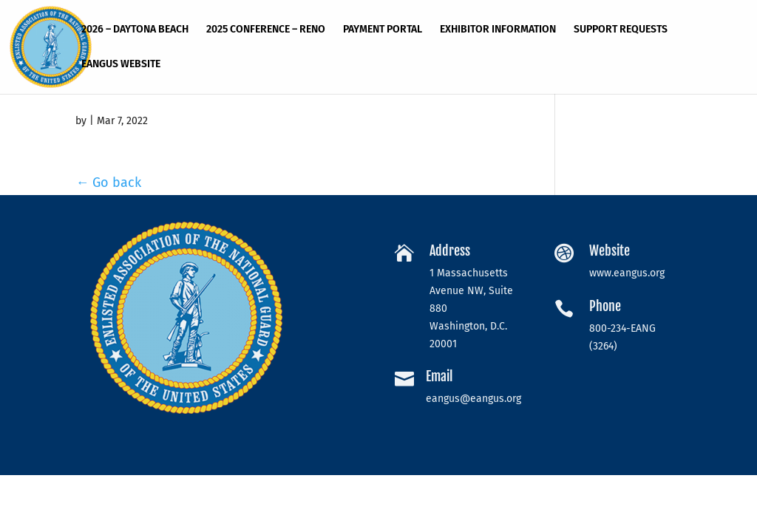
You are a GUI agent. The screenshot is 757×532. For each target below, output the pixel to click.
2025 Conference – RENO (266, 30)
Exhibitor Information (498, 30)
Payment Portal (383, 30)
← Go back (108, 183)
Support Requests (621, 30)
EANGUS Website (121, 65)
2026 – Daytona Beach (135, 30)
